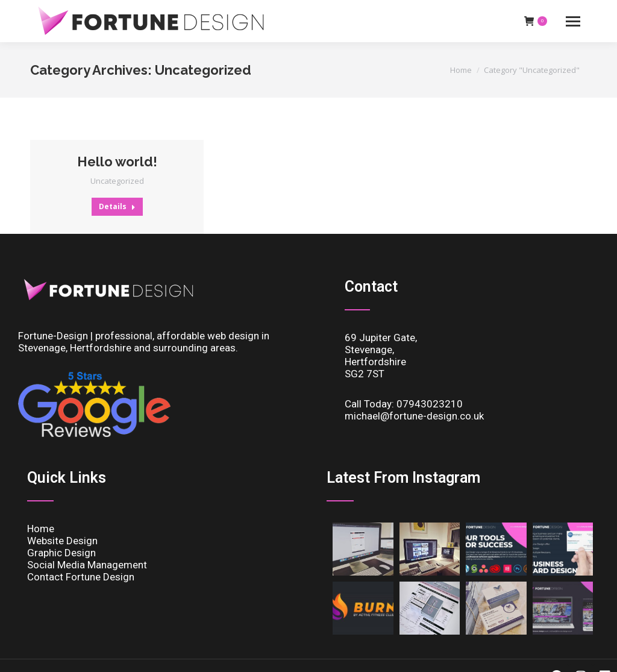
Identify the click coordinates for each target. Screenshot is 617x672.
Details (117, 206)
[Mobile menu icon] (573, 21)
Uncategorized (117, 181)
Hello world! (117, 162)
